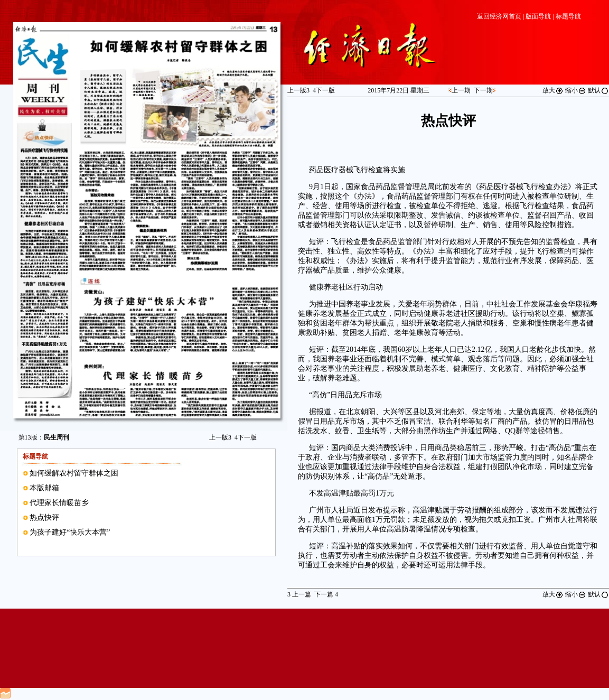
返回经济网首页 (499, 16)
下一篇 (326, 594)
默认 (598, 90)
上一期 (461, 90)
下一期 (483, 90)
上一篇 (299, 594)
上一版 (220, 437)
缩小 (576, 90)
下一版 (246, 437)
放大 (553, 90)
